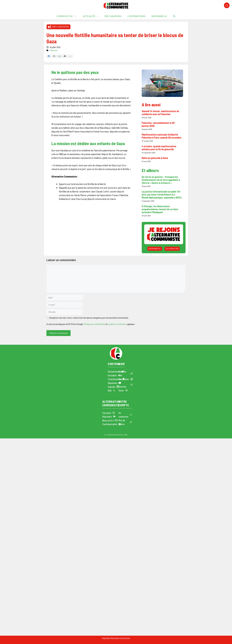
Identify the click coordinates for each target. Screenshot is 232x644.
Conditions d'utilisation (117, 324)
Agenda (112, 387)
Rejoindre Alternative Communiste (116, 638)
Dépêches (113, 383)
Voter (121, 390)
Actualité (92, 16)
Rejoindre (107, 417)
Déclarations (113, 16)
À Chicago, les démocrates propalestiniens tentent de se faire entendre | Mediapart (160, 209)
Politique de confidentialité (94, 324)
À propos (107, 413)
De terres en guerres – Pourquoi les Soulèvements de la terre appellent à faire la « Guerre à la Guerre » (161, 180)
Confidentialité (110, 424)
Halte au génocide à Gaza (155, 158)
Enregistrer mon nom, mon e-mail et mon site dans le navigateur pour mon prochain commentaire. (89, 318)
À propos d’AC (68, 16)
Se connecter (172, 249)
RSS (110, 391)
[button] (174, 16)
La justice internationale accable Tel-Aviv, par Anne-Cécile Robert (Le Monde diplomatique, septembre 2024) (162, 195)
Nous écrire (108, 420)
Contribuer (124, 379)
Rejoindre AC (159, 16)
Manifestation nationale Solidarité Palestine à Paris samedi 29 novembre (162, 136)
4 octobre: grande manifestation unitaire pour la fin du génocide (159, 148)
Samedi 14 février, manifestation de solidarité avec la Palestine (160, 113)
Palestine (54, 50)
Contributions (137, 16)
